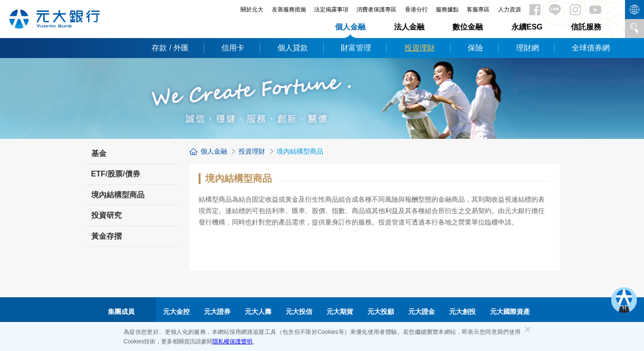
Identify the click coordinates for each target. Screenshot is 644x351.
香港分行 (416, 10)
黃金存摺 (106, 236)
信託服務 (586, 27)
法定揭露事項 (331, 10)
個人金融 (350, 27)
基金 (99, 153)
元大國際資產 (510, 312)
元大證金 (422, 312)
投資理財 (420, 48)
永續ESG (527, 27)
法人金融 (409, 27)
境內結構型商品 (118, 195)
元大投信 (299, 312)
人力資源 (509, 10)
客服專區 (478, 10)
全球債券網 (591, 48)
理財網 (528, 48)
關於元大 (252, 10)
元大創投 (462, 312)
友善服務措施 (289, 10)
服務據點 (447, 10)
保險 (475, 48)
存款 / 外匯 (170, 48)
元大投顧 (381, 312)
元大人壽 (258, 312)
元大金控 (176, 312)
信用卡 (233, 48)
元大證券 (217, 312)
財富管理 (356, 48)
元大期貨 (340, 312)
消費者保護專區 (376, 10)
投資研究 (106, 215)
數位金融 (468, 27)
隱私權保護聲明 (232, 341)
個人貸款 (293, 48)
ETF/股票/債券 (116, 174)
